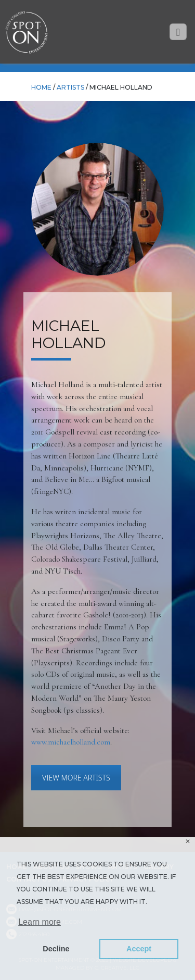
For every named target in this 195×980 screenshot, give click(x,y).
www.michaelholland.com (71, 742)
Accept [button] (139, 949)
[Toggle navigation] (178, 32)
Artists (70, 87)
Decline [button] (56, 949)
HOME (41, 87)
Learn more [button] (40, 922)
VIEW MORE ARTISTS (76, 778)
